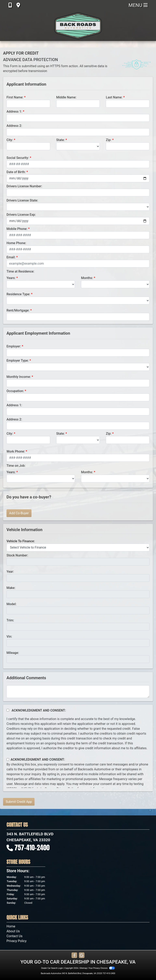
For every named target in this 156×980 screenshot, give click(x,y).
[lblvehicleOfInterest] (78, 548)
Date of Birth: (16, 172)
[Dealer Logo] (78, 26)
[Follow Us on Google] (82, 956)
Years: (11, 278)
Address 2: (14, 126)
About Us (13, 931)
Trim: (10, 620)
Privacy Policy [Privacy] (17, 941)
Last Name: (114, 97)
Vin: (9, 637)
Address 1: (14, 112)
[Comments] (78, 692)
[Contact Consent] (8, 760)
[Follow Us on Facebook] (74, 956)
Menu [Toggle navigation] (138, 5)
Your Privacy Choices (102, 968)
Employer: (14, 346)
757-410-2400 (32, 848)
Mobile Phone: (17, 229)
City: (10, 140)
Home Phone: (16, 243)
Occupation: (15, 391)
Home (11, 926)
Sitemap (83, 968)
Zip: (109, 140)
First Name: (15, 97)
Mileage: (13, 653)
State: (61, 140)
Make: (11, 588)
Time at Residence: (20, 271)
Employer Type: (18, 361)
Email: (11, 257)
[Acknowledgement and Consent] (8, 710)
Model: (11, 604)
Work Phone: (16, 451)
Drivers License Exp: (21, 215)
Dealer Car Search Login (52, 968)
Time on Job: (16, 466)
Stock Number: (17, 555)
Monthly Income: (19, 377)
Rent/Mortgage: (18, 310)
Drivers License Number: (24, 186)
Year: (10, 572)
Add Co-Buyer (19, 513)
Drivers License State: (22, 200)
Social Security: (18, 158)
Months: (87, 278)
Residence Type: (18, 294)
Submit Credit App (19, 802)
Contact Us (15, 936)
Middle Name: (66, 97)
